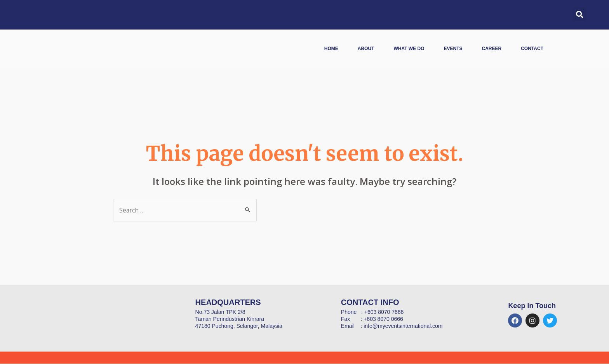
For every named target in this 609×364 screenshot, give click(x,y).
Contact (532, 49)
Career (492, 49)
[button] (579, 14)
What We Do (409, 49)
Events (453, 49)
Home (331, 49)
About (366, 49)
